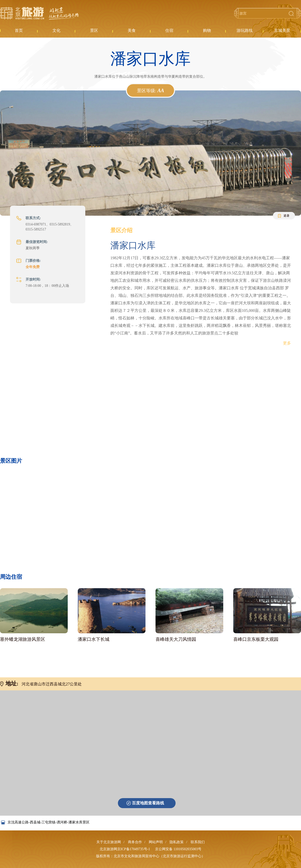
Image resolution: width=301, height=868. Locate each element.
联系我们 (198, 842)
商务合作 (135, 842)
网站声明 (156, 842)
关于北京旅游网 (109, 842)
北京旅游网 (39, 13)
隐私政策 (177, 842)
